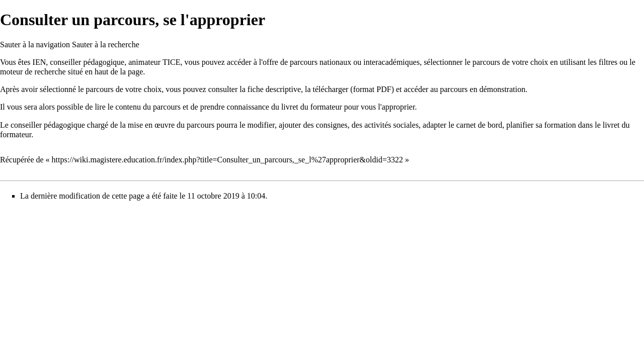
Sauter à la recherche (106, 44)
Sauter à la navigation (35, 44)
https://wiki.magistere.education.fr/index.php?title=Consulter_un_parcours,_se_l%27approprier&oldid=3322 (227, 160)
